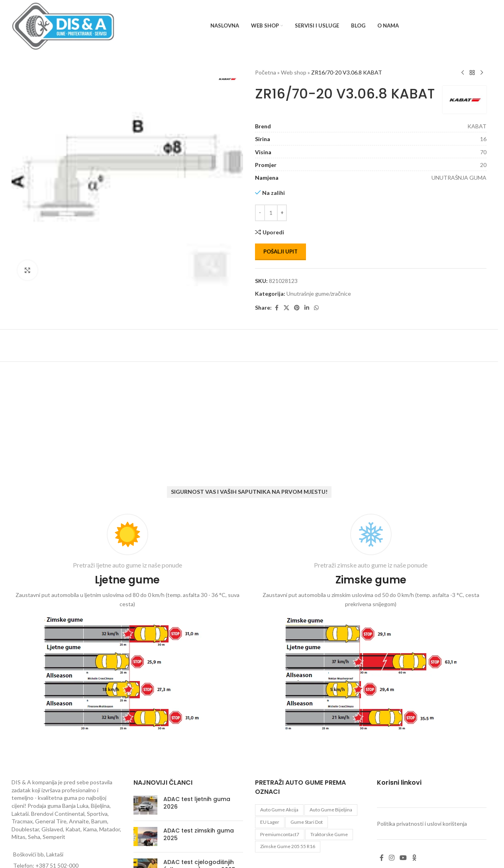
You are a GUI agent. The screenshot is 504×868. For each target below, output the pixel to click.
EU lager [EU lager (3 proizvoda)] (270, 822)
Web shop (294, 72)
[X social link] (286, 308)
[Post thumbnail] (145, 805)
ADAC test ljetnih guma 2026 (197, 803)
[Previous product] (463, 73)
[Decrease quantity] (260, 213)
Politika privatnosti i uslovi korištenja (422, 824)
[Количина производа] (271, 213)
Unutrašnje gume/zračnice (319, 294)
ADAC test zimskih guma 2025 (199, 835)
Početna (266, 72)
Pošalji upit (280, 251)
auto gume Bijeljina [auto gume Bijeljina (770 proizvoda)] (331, 810)
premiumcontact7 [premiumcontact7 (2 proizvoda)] (280, 834)
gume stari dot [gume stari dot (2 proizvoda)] (307, 822)
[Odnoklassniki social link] (414, 858)
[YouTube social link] (403, 858)
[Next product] (482, 73)
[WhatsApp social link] (316, 308)
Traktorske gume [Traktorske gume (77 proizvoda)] (329, 834)
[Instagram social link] (392, 858)
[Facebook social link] (277, 308)
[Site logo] (63, 25)
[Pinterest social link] (297, 308)
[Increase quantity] (282, 213)
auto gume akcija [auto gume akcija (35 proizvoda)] (279, 810)
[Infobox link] (127, 624)
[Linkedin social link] (307, 308)
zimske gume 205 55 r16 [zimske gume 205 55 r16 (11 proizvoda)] (288, 846)
